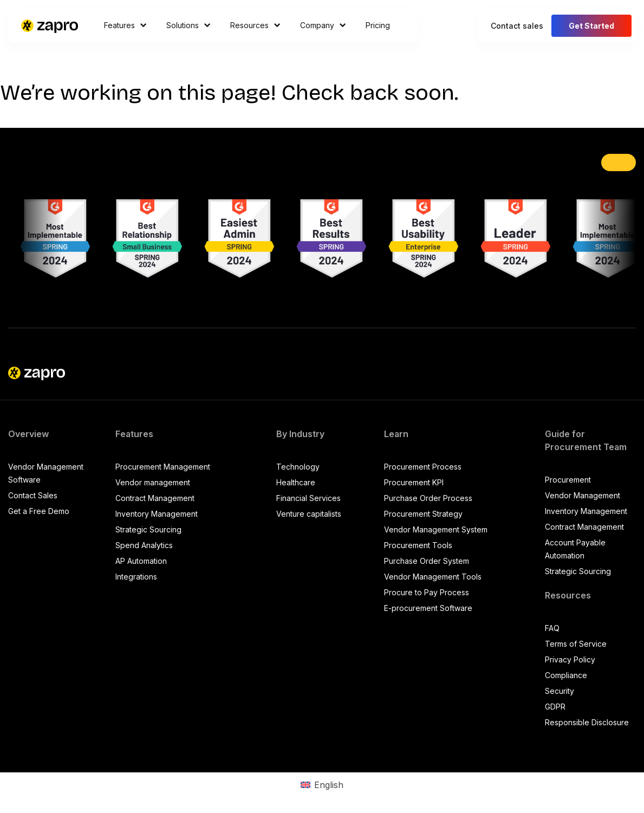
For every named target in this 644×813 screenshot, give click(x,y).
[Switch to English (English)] (322, 785)
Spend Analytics (144, 545)
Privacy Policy (570, 659)
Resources (255, 25)
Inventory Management (157, 514)
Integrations (136, 577)
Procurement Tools (418, 545)
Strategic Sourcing (148, 529)
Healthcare (296, 482)
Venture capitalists (309, 514)
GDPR (555, 707)
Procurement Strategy (423, 514)
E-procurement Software (428, 608)
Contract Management (155, 498)
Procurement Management (163, 467)
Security (560, 691)
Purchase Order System (427, 561)
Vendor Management (583, 495)
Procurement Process (423, 467)
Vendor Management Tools (433, 577)
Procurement (568, 480)
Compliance (566, 675)
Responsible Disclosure (587, 722)
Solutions (188, 25)
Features (125, 25)
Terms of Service (576, 644)
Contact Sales (33, 495)
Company (323, 25)
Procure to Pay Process (427, 592)
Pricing (378, 25)
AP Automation (141, 561)
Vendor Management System (436, 529)
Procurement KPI (414, 482)
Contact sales (517, 26)
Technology (298, 467)
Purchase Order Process (428, 498)
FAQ (552, 628)
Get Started (591, 26)
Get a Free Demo (39, 511)
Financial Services (308, 498)
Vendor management (153, 482)
